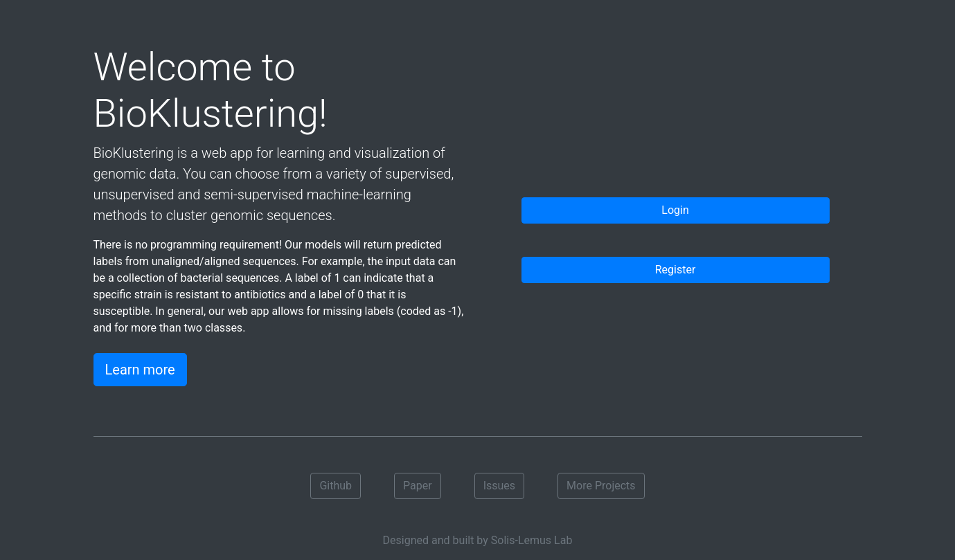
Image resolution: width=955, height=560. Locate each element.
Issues (499, 486)
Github (336, 486)
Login (675, 210)
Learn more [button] (140, 370)
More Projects (601, 486)
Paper (418, 486)
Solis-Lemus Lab (532, 540)
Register (676, 270)
